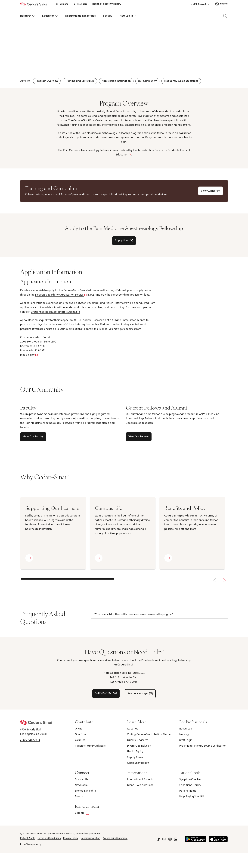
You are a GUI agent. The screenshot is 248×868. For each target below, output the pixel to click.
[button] (159, 614)
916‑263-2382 (37, 351)
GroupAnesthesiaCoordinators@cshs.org (56, 312)
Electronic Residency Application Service (60, 295)
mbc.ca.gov (28, 355)
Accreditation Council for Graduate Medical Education (153, 153)
